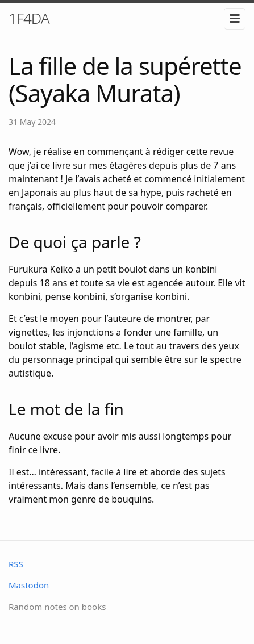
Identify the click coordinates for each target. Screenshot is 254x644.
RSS (16, 564)
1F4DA (29, 18)
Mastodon (29, 585)
